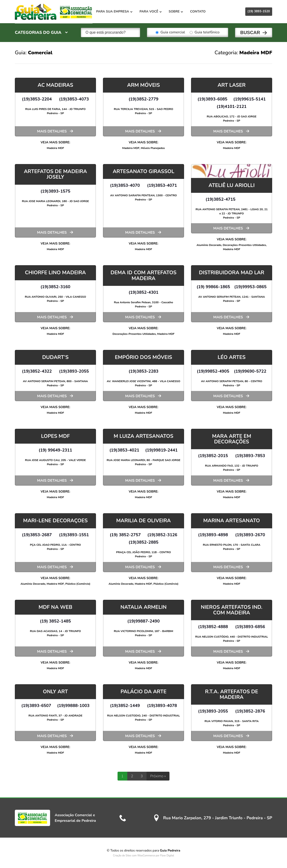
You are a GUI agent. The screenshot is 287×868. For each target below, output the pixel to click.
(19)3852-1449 (125, 705)
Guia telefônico (205, 32)
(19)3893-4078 (162, 705)
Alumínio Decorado (209, 245)
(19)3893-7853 (250, 455)
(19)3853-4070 (125, 185)
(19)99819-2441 (162, 450)
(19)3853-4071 (162, 185)
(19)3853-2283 (144, 371)
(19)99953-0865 (250, 287)
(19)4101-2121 (232, 106)
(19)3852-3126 (162, 535)
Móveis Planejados (153, 148)
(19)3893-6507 (36, 705)
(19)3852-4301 (144, 292)
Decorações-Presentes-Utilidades (244, 245)
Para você (153, 11)
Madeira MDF (56, 148)
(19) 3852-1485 (55, 621)
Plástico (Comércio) (78, 584)
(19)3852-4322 (37, 371)
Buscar (250, 32)
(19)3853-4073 (74, 99)
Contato (200, 11)
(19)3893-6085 (212, 99)
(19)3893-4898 (213, 535)
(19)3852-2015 (213, 455)
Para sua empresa (116, 11)
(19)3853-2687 (37, 535)
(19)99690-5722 (250, 371)
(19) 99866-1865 (213, 287)
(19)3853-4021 (124, 450)
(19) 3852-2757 (125, 535)
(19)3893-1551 (74, 535)
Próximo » (158, 776)
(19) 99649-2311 (55, 450)
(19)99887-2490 (143, 621)
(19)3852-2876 (250, 711)
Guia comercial (170, 32)
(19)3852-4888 (213, 626)
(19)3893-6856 (250, 626)
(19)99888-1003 (73, 705)
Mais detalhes (52, 131)
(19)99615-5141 (250, 99)
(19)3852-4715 (221, 199)
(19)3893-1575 (56, 191)
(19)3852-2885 (144, 542)
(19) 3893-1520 (259, 11)
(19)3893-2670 (250, 535)
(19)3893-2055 (74, 371)
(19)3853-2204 (37, 99)
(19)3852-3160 (56, 287)
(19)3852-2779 (144, 99)
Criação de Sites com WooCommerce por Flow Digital (143, 855)
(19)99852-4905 (213, 371)
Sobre (178, 11)
